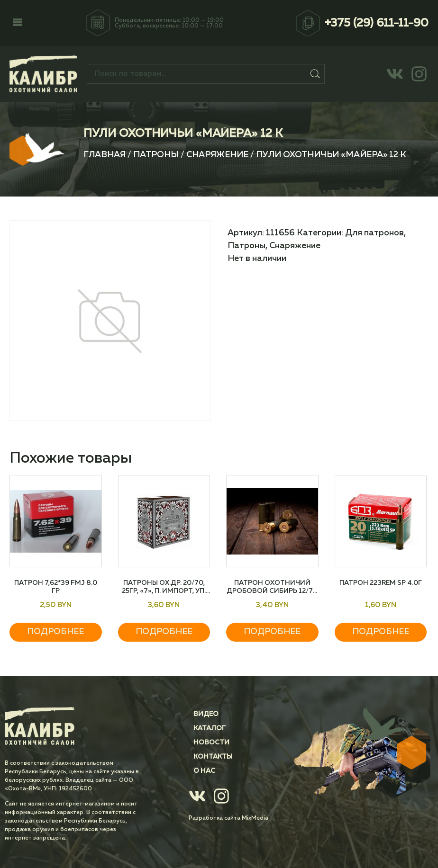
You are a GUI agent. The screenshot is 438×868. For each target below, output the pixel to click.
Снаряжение (217, 155)
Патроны (156, 155)
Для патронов (374, 233)
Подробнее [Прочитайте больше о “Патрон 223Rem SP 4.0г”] (381, 632)
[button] (18, 23)
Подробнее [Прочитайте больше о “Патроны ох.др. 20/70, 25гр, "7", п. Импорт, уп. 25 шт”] (164, 632)
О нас (204, 771)
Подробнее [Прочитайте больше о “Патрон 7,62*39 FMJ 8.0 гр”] (55, 632)
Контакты (213, 757)
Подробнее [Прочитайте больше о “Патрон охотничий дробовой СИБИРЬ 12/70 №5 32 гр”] (272, 632)
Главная (105, 155)
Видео (206, 714)
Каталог (210, 728)
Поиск (315, 74)
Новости (211, 743)
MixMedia (255, 818)
